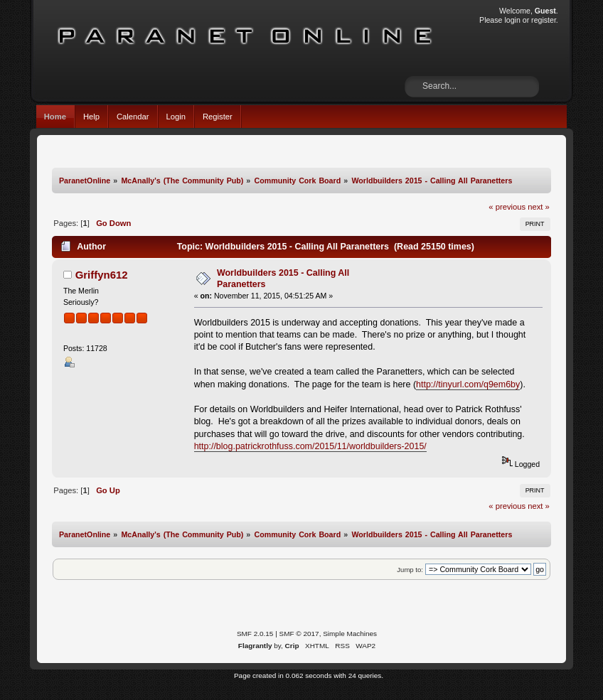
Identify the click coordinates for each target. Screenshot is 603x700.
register (544, 20)
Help (91, 117)
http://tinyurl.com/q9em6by (468, 384)
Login (176, 117)
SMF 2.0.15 (255, 634)
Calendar (133, 117)
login (512, 20)
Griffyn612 (102, 275)
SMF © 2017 (299, 634)
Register (218, 117)
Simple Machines (350, 634)
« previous (507, 207)
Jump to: (410, 570)
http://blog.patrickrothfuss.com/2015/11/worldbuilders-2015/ (310, 446)
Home (55, 117)
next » (539, 207)
